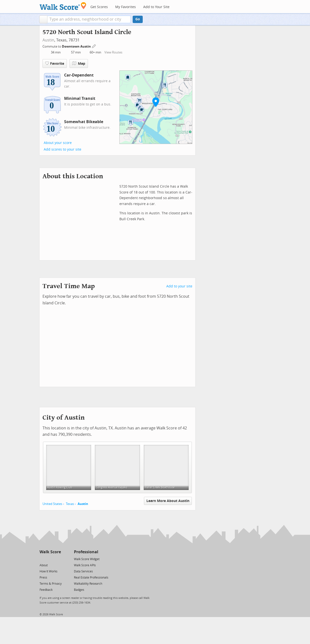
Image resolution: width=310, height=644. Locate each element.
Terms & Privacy (51, 584)
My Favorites (126, 7)
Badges (79, 590)
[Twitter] (42, 559)
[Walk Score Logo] (63, 6)
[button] (43, 19)
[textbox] (89, 19)
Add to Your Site (156, 7)
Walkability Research (88, 584)
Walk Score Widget (87, 559)
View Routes (113, 52)
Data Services (83, 571)
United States (52, 504)
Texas (70, 504)
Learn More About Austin (168, 501)
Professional (86, 552)
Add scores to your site (63, 149)
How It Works (49, 571)
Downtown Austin (77, 46)
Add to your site (179, 286)
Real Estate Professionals (91, 578)
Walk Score (50, 552)
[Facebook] (50, 559)
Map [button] (79, 64)
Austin (48, 40)
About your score (58, 143)
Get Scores (99, 7)
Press (43, 578)
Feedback (46, 590)
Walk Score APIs (85, 565)
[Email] (58, 559)
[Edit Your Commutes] (94, 46)
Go (138, 19)
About (44, 565)
